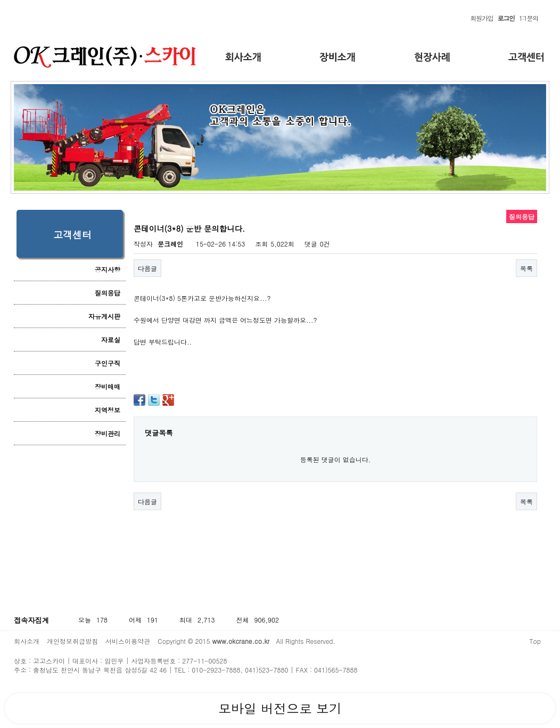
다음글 (147, 268)
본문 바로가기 (0, 11)
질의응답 (108, 293)
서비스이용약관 (128, 641)
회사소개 (27, 641)
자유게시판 (104, 316)
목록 (526, 268)
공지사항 (108, 269)
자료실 (111, 340)
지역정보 (108, 410)
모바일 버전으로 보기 (280, 708)
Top (535, 641)
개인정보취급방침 (72, 641)
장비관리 (108, 433)
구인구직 (108, 363)
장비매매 (108, 386)
